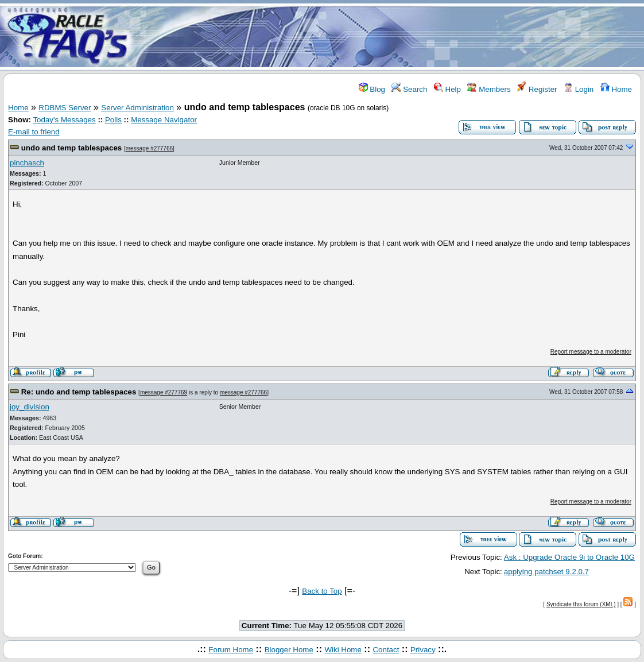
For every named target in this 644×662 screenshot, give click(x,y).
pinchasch (27, 163)
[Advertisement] (390, 36)
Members (489, 89)
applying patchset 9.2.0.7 (546, 572)
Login (579, 89)
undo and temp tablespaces (72, 148)
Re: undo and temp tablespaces (79, 392)
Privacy (423, 650)
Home (616, 89)
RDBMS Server (65, 108)
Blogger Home (289, 650)
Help (447, 89)
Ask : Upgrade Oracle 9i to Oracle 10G (569, 557)
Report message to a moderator (591, 352)
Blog (372, 89)
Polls (113, 120)
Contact (386, 650)
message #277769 (164, 392)
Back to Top (322, 591)
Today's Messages (64, 120)
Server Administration (137, 108)
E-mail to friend (34, 132)
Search (409, 89)
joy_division (30, 407)
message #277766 (149, 148)
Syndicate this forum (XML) (581, 604)
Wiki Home (343, 650)
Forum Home (231, 650)
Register (537, 89)
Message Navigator (164, 120)
